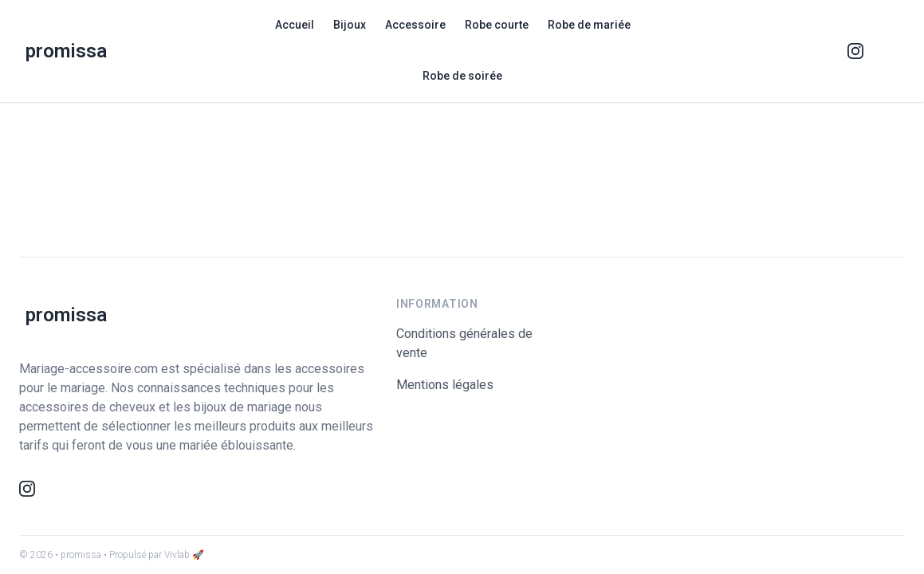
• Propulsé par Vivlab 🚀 (154, 555)
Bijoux (350, 25)
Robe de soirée (462, 76)
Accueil (295, 25)
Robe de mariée (589, 25)
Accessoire (415, 25)
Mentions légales (445, 385)
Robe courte (497, 25)
